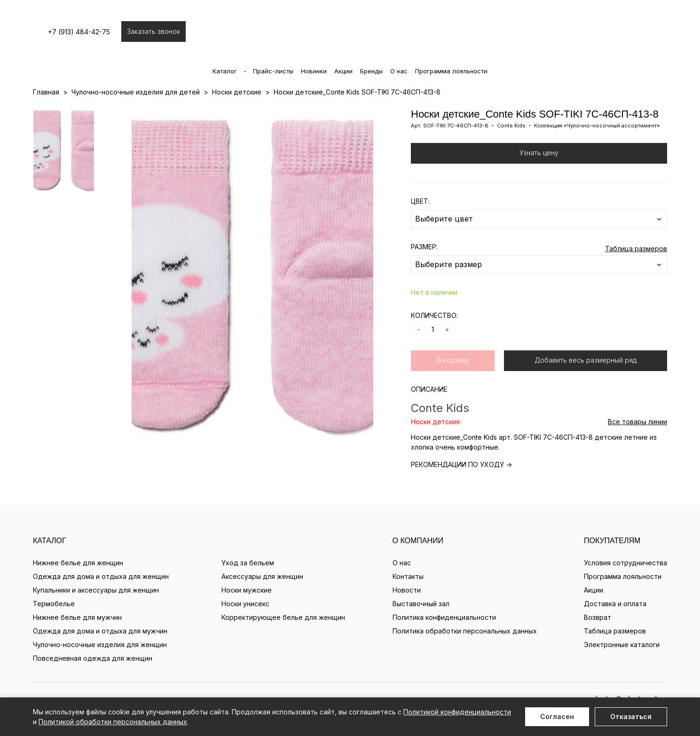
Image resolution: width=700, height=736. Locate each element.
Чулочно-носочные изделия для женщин (100, 645)
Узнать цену (539, 153)
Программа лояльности (451, 71)
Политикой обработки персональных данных (113, 722)
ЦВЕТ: (420, 201)
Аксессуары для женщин (262, 576)
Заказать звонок (158, 31)
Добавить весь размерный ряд (586, 360)
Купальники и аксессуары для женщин (96, 590)
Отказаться (631, 716)
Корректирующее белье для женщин (283, 617)
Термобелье (54, 604)
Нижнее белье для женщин (78, 563)
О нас (399, 71)
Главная (46, 92)
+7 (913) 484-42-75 (84, 32)
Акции (343, 71)
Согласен (557, 716)
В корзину (453, 360)
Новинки (314, 71)
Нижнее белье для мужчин (77, 617)
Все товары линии (637, 422)
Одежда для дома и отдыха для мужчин (100, 631)
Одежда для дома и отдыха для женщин (101, 576)
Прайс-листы (273, 71)
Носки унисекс (245, 604)
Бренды (371, 71)
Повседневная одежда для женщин (93, 658)
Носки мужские (247, 590)
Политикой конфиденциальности (457, 712)
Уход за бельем (248, 563)
